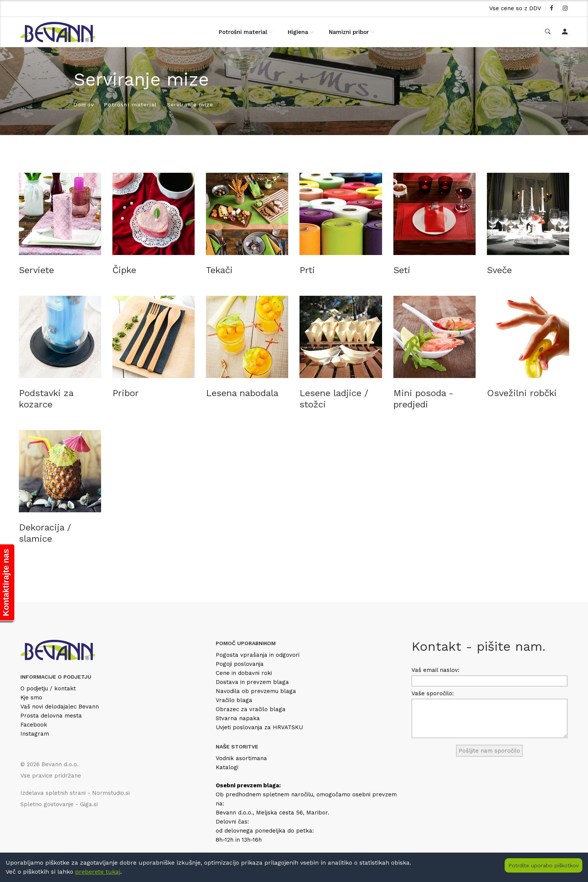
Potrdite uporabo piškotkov (543, 865)
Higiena (298, 32)
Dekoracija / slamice (45, 533)
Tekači (219, 270)
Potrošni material (243, 32)
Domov (84, 104)
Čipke (124, 270)
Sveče (499, 270)
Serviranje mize (190, 104)
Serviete (36, 270)
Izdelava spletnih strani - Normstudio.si (75, 793)
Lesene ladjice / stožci (334, 399)
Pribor (126, 393)
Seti (402, 270)
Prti (307, 270)
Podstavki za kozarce (46, 399)
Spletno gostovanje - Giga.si (59, 804)
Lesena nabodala (242, 393)
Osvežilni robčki (522, 393)
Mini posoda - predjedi (423, 399)
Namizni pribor (349, 32)
